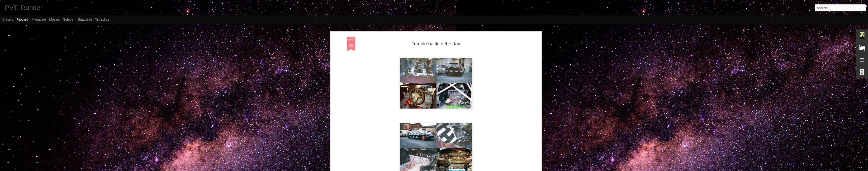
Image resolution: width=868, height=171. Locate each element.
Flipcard (22, 19)
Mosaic (54, 19)
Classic (8, 19)
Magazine (39, 19)
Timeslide (102, 19)
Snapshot (85, 19)
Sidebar (69, 19)
